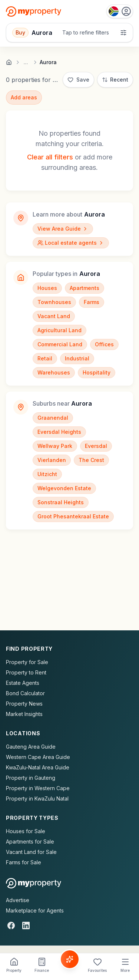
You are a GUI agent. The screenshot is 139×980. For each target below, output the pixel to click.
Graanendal (53, 418)
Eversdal (96, 446)
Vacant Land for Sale (31, 852)
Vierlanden (52, 460)
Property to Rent (26, 672)
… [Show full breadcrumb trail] (26, 62)
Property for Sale (27, 662)
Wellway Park (55, 446)
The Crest (91, 460)
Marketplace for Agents (35, 910)
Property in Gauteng (31, 778)
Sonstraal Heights (61, 502)
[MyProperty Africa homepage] (34, 883)
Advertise (18, 900)
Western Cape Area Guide (38, 757)
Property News (24, 704)
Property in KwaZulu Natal (37, 798)
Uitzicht (47, 474)
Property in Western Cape (38, 788)
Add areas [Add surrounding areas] (24, 97)
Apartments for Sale (30, 842)
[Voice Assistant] (70, 959)
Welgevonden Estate (64, 488)
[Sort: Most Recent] (115, 80)
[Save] (78, 80)
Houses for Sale (26, 831)
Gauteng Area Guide (31, 747)
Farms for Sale (24, 862)
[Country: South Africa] (120, 11)
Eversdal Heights (59, 432)
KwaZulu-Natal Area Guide (38, 767)
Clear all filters (50, 157)
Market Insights (24, 714)
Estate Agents (23, 683)
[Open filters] (69, 33)
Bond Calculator (25, 693)
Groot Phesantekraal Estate (73, 516)
